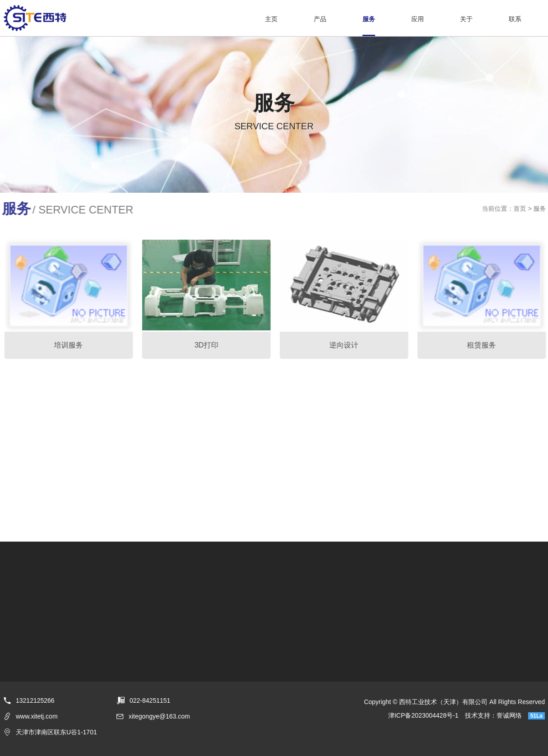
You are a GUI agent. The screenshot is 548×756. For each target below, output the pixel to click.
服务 (369, 19)
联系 (515, 19)
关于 (466, 19)
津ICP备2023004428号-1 (423, 715)
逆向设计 (346, 345)
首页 (522, 209)
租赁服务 (483, 345)
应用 (418, 19)
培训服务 (70, 345)
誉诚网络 (509, 715)
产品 (320, 19)
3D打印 (208, 345)
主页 (271, 19)
